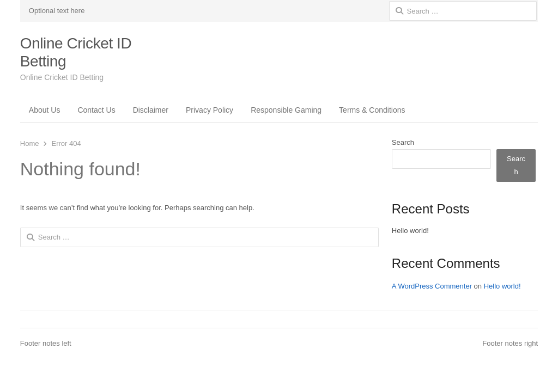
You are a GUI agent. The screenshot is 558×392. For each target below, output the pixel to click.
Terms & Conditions (372, 110)
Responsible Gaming (286, 110)
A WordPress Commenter (432, 286)
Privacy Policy (210, 110)
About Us (45, 110)
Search (403, 142)
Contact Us (96, 110)
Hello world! (410, 231)
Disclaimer (151, 110)
